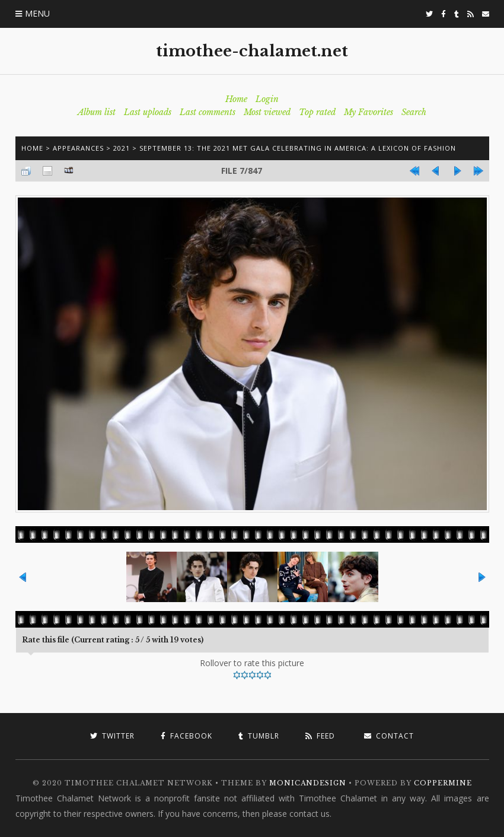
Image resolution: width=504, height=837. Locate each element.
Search (414, 112)
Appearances (78, 148)
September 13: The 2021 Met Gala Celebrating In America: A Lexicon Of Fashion (298, 148)
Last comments (208, 112)
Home (236, 99)
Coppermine (443, 783)
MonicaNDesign (308, 783)
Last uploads (148, 112)
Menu (37, 13)
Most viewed (267, 112)
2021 (122, 148)
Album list (97, 112)
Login (267, 99)
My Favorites (369, 112)
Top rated (317, 112)
